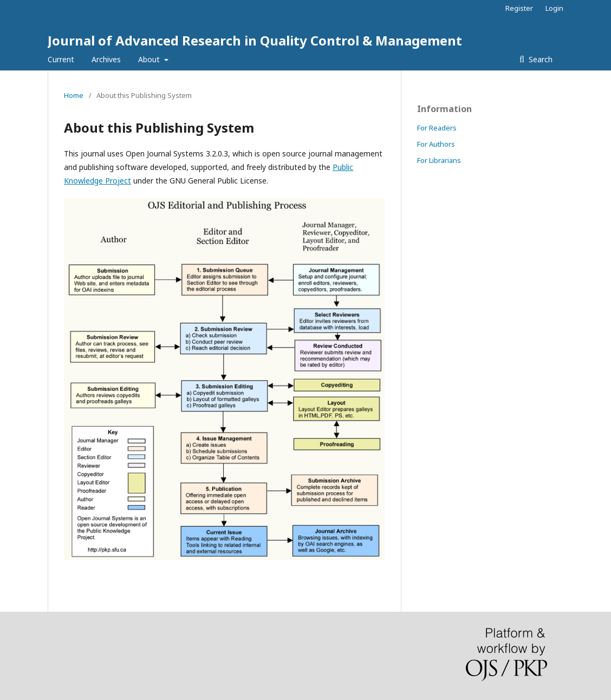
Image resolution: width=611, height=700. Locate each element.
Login (554, 8)
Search (539, 59)
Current (61, 59)
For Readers (437, 128)
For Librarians (439, 160)
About (150, 59)
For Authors (436, 144)
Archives (106, 59)
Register (519, 8)
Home (74, 95)
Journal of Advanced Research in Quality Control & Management (255, 40)
